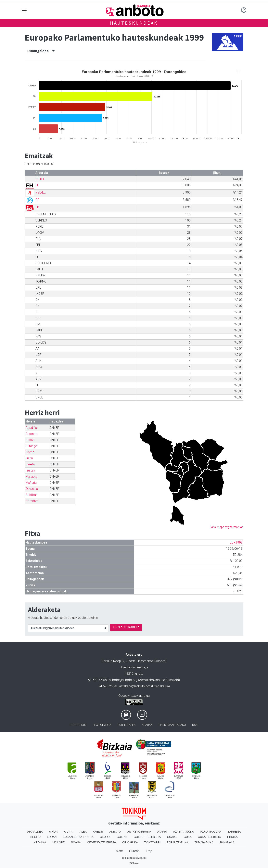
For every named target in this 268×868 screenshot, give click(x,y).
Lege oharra (102, 725)
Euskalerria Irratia (78, 837)
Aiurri (69, 832)
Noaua (76, 842)
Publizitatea (127, 725)
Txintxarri (152, 842)
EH (37, 185)
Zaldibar (31, 495)
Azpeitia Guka (183, 832)
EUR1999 (236, 542)
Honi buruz (79, 725)
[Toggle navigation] (24, 10)
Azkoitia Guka (211, 832)
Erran (52, 837)
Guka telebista (209, 837)
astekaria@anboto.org (135, 686)
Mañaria (31, 483)
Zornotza (32, 501)
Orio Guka (130, 842)
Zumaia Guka (204, 842)
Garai (29, 458)
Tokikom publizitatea (134, 858)
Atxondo (32, 434)
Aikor (53, 832)
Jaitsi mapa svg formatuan (227, 527)
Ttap (149, 851)
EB (37, 207)
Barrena (234, 832)
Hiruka (232, 837)
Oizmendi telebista (102, 842)
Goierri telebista (147, 837)
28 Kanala (227, 842)
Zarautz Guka (177, 842)
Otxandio (32, 489)
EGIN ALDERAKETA (126, 627)
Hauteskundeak (134, 23)
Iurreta (30, 464)
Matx (119, 851)
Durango (31, 446)
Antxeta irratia (139, 832)
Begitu (35, 837)
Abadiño (31, 428)
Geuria (105, 837)
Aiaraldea (35, 832)
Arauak (147, 725)
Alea (83, 832)
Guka (188, 837)
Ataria (162, 832)
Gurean (134, 851)
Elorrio (30, 452)
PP (37, 200)
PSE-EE (41, 192)
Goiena (122, 837)
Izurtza (30, 470)
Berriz (30, 440)
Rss (195, 725)
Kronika (40, 842)
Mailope (58, 842)
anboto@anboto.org (123, 680)
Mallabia (31, 477)
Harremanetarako (172, 725)
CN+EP (40, 179)
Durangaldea (41, 51)
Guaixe (172, 837)
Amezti (98, 832)
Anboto (115, 832)
